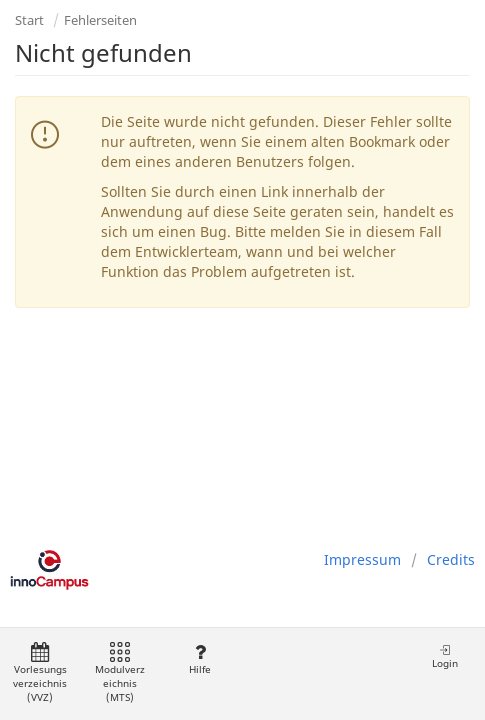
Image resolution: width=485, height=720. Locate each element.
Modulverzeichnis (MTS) (120, 673)
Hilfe (199, 659)
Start (29, 20)
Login (445, 656)
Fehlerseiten (100, 20)
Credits (451, 559)
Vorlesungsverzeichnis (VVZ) (40, 673)
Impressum (362, 559)
